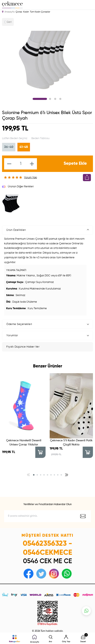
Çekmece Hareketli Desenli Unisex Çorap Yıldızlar (24, 443)
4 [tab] (60, 99)
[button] (34, 475)
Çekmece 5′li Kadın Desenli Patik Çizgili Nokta (71, 443)
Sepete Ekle (75, 164)
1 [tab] (40, 99)
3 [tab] (55, 99)
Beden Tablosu (40, 138)
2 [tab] (50, 99)
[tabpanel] (47, 61)
